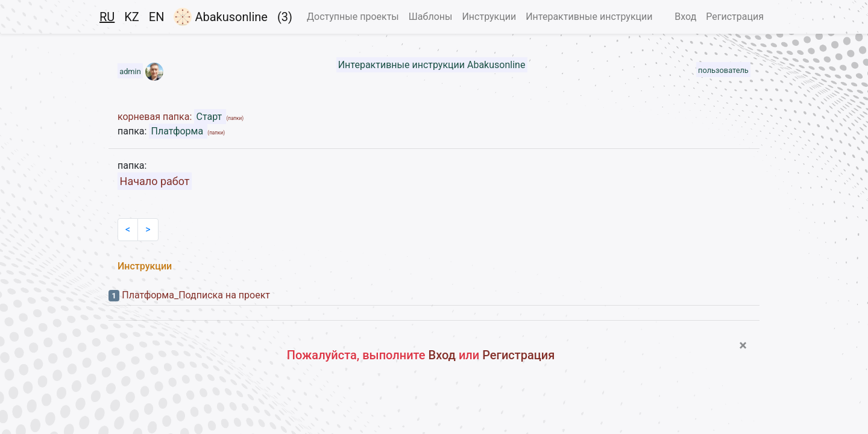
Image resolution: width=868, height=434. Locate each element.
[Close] (743, 345)
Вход (685, 17)
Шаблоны (431, 17)
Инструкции (489, 17)
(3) (285, 17)
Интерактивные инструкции (589, 17)
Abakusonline (220, 17)
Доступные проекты (353, 17)
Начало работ (155, 181)
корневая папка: (156, 117)
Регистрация (735, 17)
